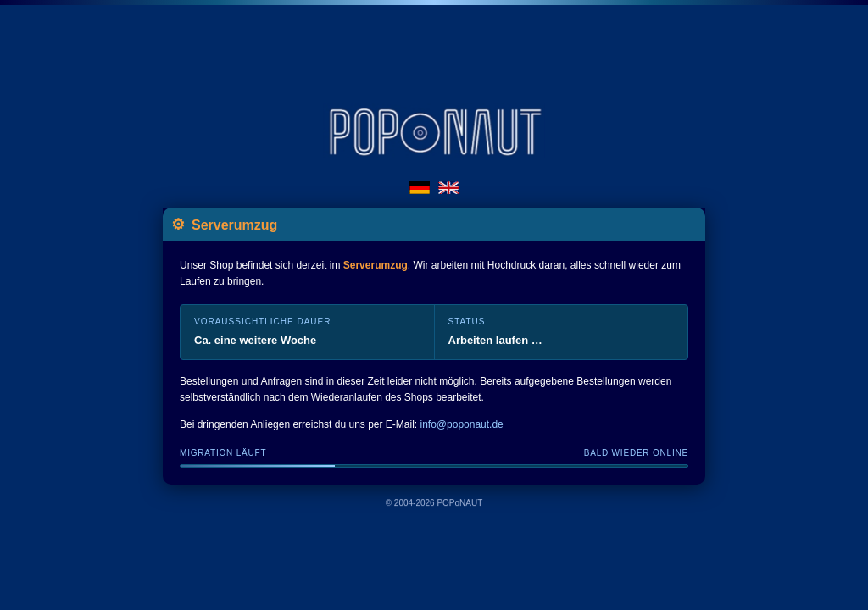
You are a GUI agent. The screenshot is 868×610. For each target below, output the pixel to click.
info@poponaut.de (462, 424)
